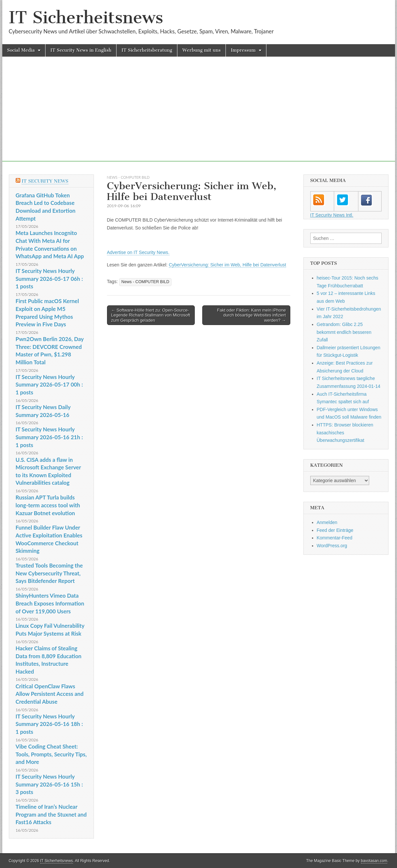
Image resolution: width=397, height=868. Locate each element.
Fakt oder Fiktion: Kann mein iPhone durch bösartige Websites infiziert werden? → (251, 315)
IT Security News (45, 181)
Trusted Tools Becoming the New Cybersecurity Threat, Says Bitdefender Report (49, 573)
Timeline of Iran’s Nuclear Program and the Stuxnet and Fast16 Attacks (51, 814)
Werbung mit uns (201, 50)
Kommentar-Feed (335, 538)
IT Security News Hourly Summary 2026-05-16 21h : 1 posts (49, 437)
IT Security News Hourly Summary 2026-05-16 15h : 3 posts (49, 784)
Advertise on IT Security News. (138, 252)
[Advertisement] (199, 116)
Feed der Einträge (335, 530)
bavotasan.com (374, 861)
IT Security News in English (81, 50)
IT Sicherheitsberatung (147, 50)
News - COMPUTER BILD (128, 177)
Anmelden (327, 522)
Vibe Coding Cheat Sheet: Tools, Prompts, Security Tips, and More (51, 754)
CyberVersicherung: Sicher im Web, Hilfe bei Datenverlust (227, 265)
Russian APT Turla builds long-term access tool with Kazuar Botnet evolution (48, 505)
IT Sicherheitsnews (86, 18)
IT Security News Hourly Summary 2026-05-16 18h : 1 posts (49, 724)
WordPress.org (332, 546)
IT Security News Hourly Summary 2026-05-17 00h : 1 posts (49, 385)
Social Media (21, 50)
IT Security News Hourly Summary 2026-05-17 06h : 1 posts (49, 279)
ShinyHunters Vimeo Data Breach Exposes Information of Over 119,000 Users (50, 603)
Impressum (243, 50)
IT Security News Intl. (332, 215)
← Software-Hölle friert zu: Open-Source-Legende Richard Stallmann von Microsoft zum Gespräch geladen (151, 315)
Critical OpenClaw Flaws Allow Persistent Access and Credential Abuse (50, 694)
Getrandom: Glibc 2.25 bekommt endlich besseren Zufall (344, 332)
